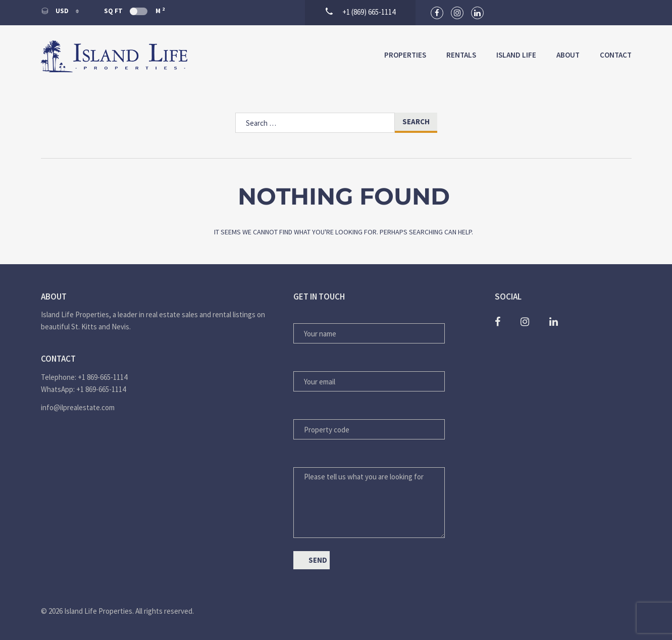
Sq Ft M (134, 11)
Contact (616, 55)
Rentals (461, 55)
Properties (405, 55)
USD (56, 11)
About (568, 55)
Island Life (516, 55)
